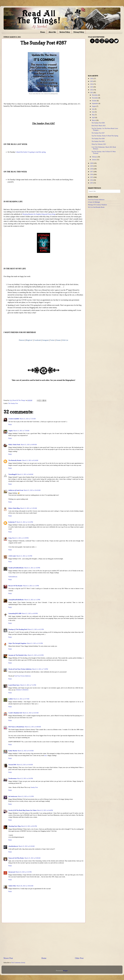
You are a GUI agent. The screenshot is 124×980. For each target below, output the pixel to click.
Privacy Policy (79, 32)
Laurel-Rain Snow (14, 685)
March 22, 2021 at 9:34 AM (25, 765)
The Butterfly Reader (15, 460)
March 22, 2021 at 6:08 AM (33, 727)
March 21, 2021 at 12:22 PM (25, 522)
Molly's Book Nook (14, 445)
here (46, 755)
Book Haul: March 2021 (99, 126)
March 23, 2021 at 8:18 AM (27, 846)
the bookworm (13, 796)
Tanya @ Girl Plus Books (16, 858)
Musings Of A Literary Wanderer (97, 205)
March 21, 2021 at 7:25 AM (28, 419)
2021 (92, 93)
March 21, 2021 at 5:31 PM (35, 643)
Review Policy (65, 32)
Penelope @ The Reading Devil (18, 629)
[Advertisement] (43, 940)
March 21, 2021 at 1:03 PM (32, 568)
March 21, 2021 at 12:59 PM (20, 538)
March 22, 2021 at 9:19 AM (26, 751)
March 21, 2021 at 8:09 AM (29, 445)
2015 (92, 177)
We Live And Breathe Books (96, 207)
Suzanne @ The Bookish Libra (18, 655)
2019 (92, 166)
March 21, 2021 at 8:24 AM (30, 460)
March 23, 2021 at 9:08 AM (32, 858)
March (94, 120)
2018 (92, 169)
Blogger (65, 971)
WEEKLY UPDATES (22, 690)
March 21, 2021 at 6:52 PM (36, 655)
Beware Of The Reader (15, 586)
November (95, 98)
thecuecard (12, 872)
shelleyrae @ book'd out (16, 490)
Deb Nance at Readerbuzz (16, 727)
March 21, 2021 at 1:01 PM (24, 556)
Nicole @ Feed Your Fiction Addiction (20, 669)
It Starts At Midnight (94, 202)
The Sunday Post (13, 403)
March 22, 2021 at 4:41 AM (31, 713)
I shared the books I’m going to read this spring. (31, 152)
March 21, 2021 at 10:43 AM (32, 490)
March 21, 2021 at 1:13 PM (31, 586)
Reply (10, 424)
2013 (92, 183)
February (95, 157)
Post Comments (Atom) (18, 963)
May (93, 115)
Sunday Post (34, 787)
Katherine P (12, 522)
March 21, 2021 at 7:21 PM (28, 685)
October (94, 101)
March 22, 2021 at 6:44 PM (45, 810)
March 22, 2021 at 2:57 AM (21, 699)
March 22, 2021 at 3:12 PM (26, 796)
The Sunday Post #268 (98, 123)
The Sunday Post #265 (98, 141)
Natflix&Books (13, 577)
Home (43, 32)
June (93, 112)
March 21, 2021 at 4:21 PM (36, 629)
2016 (92, 174)
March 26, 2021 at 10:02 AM (25, 886)
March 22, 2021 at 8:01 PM (29, 826)
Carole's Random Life (15, 713)
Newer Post (8, 958)
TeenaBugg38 (13, 474)
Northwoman (12, 778)
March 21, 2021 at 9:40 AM (25, 474)
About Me (52, 32)
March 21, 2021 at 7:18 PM (40, 669)
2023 (92, 87)
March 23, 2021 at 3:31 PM (24, 872)
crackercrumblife (14, 419)
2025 (92, 81)
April (94, 117)
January (94, 160)
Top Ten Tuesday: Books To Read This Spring (105, 136)
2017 (92, 172)
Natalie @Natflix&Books (16, 568)
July (93, 109)
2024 (92, 84)
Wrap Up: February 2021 (99, 144)
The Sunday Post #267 (98, 133)
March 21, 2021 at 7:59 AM (21, 431)
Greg (10, 538)
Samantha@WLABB (15, 613)
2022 (92, 90)
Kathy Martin (13, 751)
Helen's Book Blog (14, 508)
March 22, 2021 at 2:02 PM (25, 778)
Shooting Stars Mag (14, 826)
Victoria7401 (12, 765)
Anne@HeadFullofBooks (16, 600)
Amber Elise (12, 886)
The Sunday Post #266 (98, 139)
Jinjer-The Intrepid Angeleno (17, 643)
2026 (92, 78)
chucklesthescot (13, 846)
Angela (11, 431)
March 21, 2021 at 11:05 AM (29, 508)
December (95, 95)
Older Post (79, 958)
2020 (92, 163)
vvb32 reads (12, 556)
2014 (92, 180)
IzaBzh (11, 699)
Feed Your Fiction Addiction (22, 676)
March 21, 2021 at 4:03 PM (30, 613)
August (94, 106)
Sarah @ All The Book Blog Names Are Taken (22, 810)
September (95, 103)
